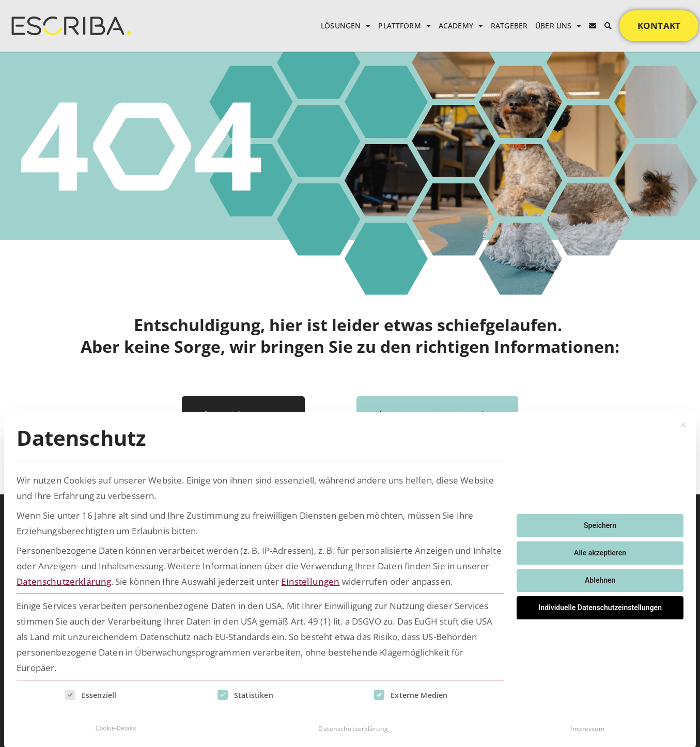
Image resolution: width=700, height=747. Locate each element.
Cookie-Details (116, 727)
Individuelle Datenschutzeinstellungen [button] (600, 605)
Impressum (587, 727)
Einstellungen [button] (310, 580)
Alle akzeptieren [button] (600, 551)
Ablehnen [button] (600, 578)
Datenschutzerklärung (64, 580)
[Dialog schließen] (683, 423)
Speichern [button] (600, 523)
